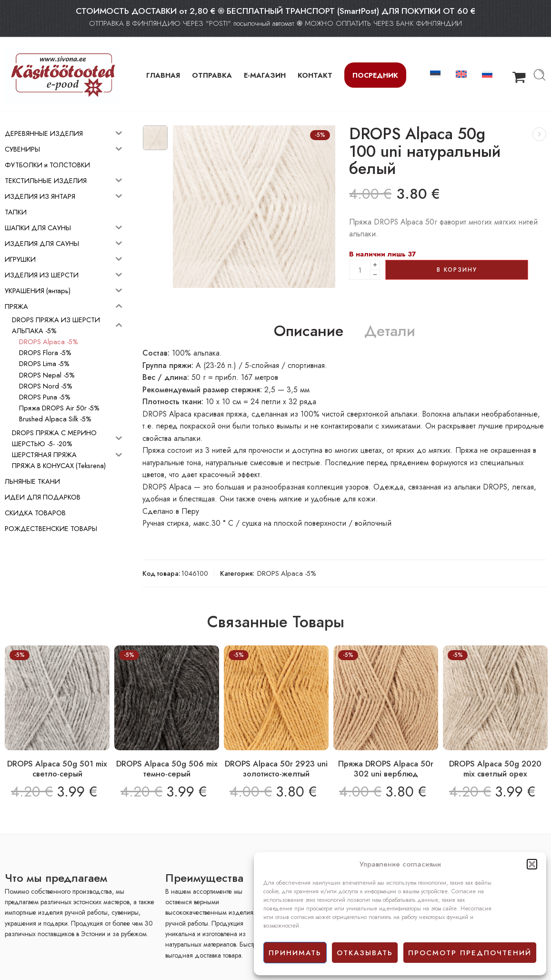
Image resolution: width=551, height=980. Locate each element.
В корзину (457, 270)
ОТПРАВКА (212, 75)
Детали (390, 331)
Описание (309, 331)
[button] (532, 864)
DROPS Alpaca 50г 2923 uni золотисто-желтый (276, 769)
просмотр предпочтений (470, 953)
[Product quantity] (360, 270)
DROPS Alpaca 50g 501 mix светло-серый (57, 769)
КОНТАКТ (315, 75)
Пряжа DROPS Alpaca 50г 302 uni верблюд (386, 769)
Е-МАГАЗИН (265, 75)
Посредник (375, 75)
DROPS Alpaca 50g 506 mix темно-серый (167, 769)
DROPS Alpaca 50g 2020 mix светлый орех (495, 769)
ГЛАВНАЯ (163, 75)
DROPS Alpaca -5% (287, 573)
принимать (295, 953)
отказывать (365, 953)
